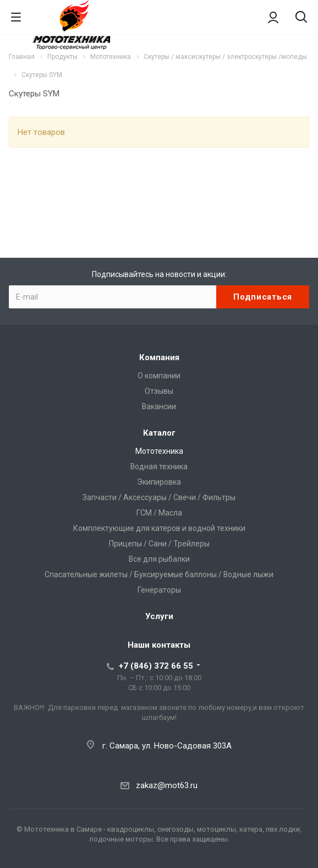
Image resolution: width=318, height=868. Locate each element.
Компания (159, 357)
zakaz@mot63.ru (167, 785)
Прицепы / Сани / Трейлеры (159, 544)
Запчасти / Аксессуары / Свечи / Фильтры (159, 497)
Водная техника (159, 466)
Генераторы (159, 590)
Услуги (159, 616)
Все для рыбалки (159, 559)
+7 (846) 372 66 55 (156, 666)
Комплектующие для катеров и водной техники (159, 528)
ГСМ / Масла (159, 513)
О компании (159, 376)
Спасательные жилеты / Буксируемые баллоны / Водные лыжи (159, 574)
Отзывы (159, 391)
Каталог (159, 433)
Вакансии (159, 406)
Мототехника (159, 451)
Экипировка (159, 482)
